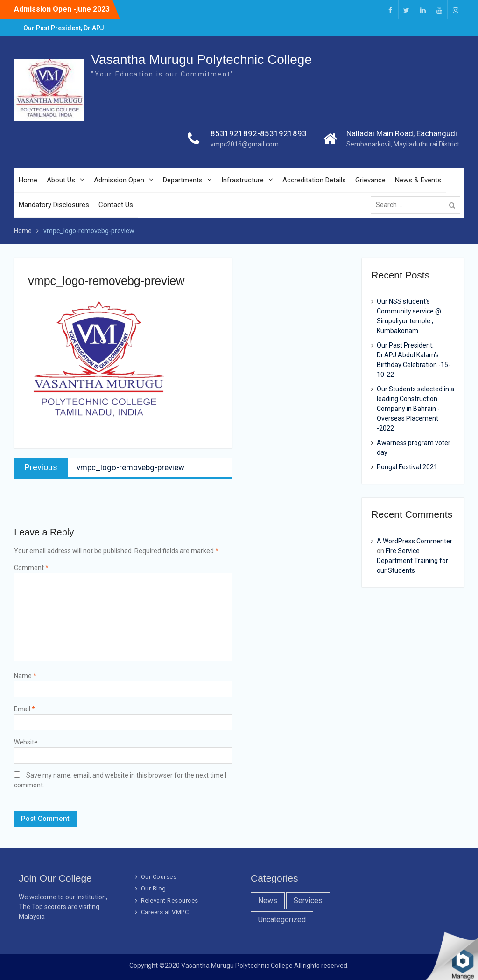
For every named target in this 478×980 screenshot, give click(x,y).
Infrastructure (243, 180)
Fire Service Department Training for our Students (412, 561)
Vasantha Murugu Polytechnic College (201, 59)
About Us (61, 180)
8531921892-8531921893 (259, 133)
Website (26, 742)
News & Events (418, 180)
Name (25, 676)
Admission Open (119, 180)
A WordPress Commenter (415, 541)
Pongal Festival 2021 (407, 467)
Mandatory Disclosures (54, 205)
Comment (31, 568)
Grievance (370, 180)
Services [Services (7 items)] (308, 900)
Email (25, 709)
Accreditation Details (314, 180)
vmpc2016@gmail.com (245, 144)
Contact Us (116, 205)
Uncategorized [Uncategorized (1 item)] (282, 920)
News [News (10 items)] (268, 900)
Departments (183, 180)
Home (28, 180)
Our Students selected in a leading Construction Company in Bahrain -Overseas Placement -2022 (415, 409)
